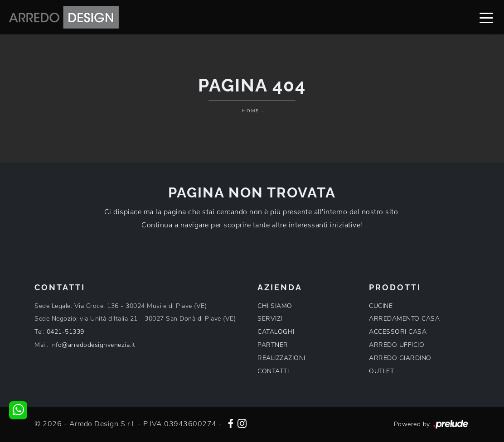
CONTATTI (273, 371)
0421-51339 (65, 332)
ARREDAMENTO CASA (404, 319)
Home (251, 111)
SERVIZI (270, 319)
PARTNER (273, 345)
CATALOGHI (276, 332)
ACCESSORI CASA (398, 332)
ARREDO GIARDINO (400, 358)
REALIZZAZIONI (281, 358)
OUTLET (381, 371)
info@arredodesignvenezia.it (93, 345)
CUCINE (381, 306)
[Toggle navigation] (486, 17)
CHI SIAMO (275, 306)
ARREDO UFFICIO (397, 345)
